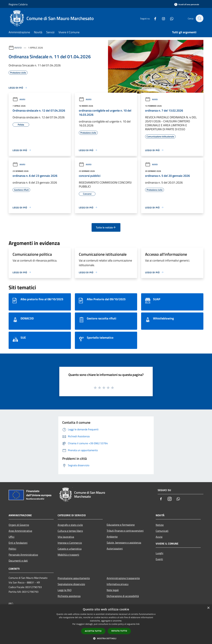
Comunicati (162, 531)
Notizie (160, 525)
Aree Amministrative (20, 531)
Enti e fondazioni (18, 543)
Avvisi (18, 48)
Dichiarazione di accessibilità (123, 596)
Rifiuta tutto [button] (119, 631)
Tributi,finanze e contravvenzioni (125, 531)
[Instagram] (162, 18)
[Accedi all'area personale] (187, 4)
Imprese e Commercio (70, 543)
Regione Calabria (18, 4)
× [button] (208, 608)
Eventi (159, 559)
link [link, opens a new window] (138, 624)
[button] (106, 638)
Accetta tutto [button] (93, 631)
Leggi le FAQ (65, 590)
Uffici (12, 537)
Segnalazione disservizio (71, 584)
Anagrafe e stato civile (70, 525)
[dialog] (106, 624)
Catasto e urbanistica (70, 549)
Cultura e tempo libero (70, 531)
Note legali (113, 590)
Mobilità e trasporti (68, 555)
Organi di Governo (19, 525)
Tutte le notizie (106, 227)
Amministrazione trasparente (123, 578)
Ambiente (112, 537)
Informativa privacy (118, 584)
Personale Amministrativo (23, 555)
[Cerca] (199, 18)
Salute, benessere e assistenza (124, 543)
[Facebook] (153, 18)
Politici (12, 549)
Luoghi (159, 553)
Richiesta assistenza (69, 596)
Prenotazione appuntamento (74, 578)
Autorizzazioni (115, 549)
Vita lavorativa (66, 537)
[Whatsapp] (170, 18)
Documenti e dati (18, 561)
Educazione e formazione (121, 525)
